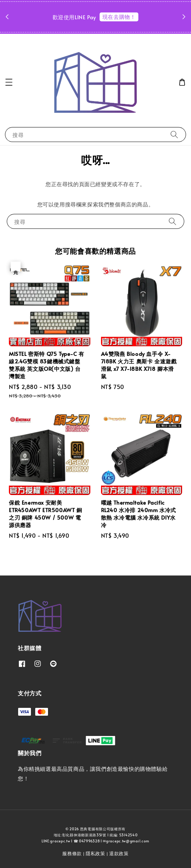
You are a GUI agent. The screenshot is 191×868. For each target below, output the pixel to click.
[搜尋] (174, 134)
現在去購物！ (119, 17)
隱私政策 (95, 853)
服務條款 (72, 853)
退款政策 (119, 853)
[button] (9, 82)
